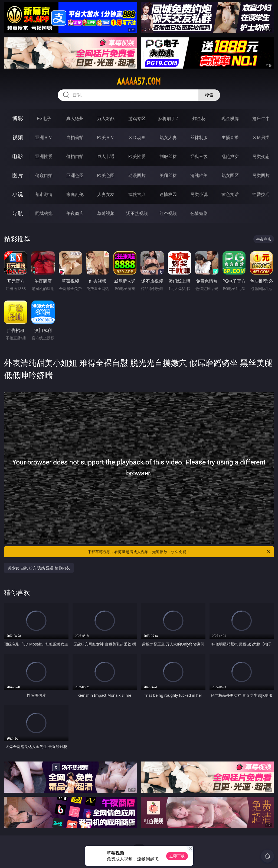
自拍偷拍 (75, 137)
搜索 (209, 95)
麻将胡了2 (168, 118)
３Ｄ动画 (137, 137)
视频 (18, 137)
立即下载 (177, 856)
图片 (18, 175)
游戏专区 (137, 118)
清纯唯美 (199, 175)
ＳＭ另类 (261, 137)
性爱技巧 (261, 194)
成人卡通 (106, 156)
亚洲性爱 (44, 156)
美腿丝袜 (168, 175)
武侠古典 (137, 194)
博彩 (18, 118)
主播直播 (230, 137)
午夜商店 (75, 213)
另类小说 (199, 194)
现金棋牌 (230, 118)
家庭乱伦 (75, 194)
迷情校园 (168, 194)
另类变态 (261, 156)
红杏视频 (168, 213)
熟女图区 (230, 175)
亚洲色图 (75, 175)
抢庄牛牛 (261, 118)
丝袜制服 (199, 137)
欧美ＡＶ (106, 137)
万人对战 (106, 118)
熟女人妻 (168, 137)
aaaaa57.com (139, 81)
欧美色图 (106, 175)
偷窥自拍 (44, 175)
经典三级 (199, 156)
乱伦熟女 (230, 156)
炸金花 (199, 118)
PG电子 (44, 118)
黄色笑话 (230, 194)
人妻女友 (106, 194)
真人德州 (75, 118)
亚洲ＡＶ (44, 137)
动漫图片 (137, 175)
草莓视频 (106, 213)
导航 (18, 213)
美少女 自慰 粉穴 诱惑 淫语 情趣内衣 (39, 568)
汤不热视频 (137, 213)
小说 (18, 194)
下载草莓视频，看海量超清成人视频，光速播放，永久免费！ (179, 552)
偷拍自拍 (75, 156)
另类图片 (261, 175)
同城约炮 (44, 213)
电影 (18, 156)
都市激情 (44, 194)
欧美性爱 (137, 156)
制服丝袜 (168, 156)
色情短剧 (199, 213)
